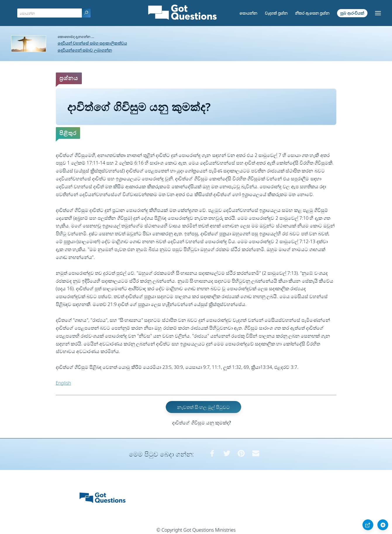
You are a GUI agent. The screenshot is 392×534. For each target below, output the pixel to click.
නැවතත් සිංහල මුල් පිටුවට (203, 407)
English (63, 383)
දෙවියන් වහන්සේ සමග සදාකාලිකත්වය (92, 43)
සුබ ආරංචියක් (352, 13)
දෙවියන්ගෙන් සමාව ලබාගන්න (85, 50)
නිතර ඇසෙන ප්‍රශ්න (312, 13)
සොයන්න (248, 13)
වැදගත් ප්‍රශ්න (276, 13)
